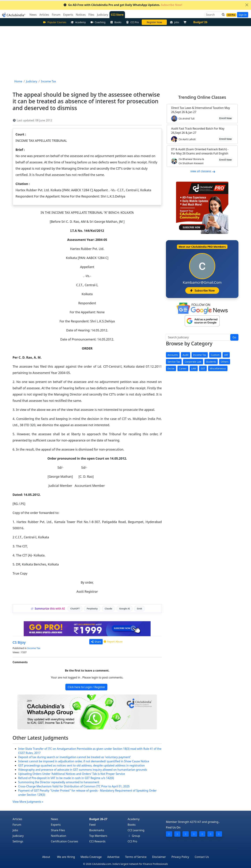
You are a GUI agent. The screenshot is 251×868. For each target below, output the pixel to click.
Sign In (243, 15)
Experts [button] (68, 15)
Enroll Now (225, 118)
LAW (194, 368)
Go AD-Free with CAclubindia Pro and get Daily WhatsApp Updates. (123, 5)
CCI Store (117, 15)
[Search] (213, 15)
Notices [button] (81, 15)
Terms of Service (136, 857)
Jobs (174, 22)
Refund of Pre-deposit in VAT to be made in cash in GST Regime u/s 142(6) (66, 778)
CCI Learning (136, 830)
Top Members (98, 836)
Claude (109, 609)
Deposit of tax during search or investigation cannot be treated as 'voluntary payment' (75, 757)
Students (211, 362)
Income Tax (34, 648)
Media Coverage (91, 857)
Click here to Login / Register (86, 687)
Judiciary (18, 836)
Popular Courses (55, 22)
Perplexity (92, 609)
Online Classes (202, 97)
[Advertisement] (125, 52)
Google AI (125, 609)
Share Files (58, 830)
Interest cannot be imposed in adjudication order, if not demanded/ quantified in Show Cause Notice (84, 761)
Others (225, 362)
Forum (17, 825)
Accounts (173, 355)
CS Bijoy (19, 642)
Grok (139, 609)
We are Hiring (66, 857)
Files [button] (91, 15)
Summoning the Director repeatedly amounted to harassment (59, 782)
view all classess (203, 171)
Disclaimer (159, 857)
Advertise (113, 857)
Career (183, 368)
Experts (56, 825)
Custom (215, 355)
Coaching (98, 22)
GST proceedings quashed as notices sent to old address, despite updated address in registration (81, 765)
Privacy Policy (180, 857)
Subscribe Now (202, 290)
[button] (222, 15)
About (46, 857)
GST (203, 368)
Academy (78, 22)
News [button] (33, 15)
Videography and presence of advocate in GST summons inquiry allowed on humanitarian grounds (83, 770)
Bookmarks (97, 830)
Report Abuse (113, 642)
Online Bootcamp (154, 22)
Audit (186, 355)
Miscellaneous (218, 368)
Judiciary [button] (102, 15)
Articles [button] (44, 15)
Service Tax (174, 362)
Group (134, 836)
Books (116, 22)
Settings (18, 841)
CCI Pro (132, 22)
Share (96, 642)
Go (234, 337)
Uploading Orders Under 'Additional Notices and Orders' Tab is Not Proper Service (72, 774)
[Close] (247, 5)
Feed (92, 825)
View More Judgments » (28, 802)
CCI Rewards (97, 841)
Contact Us (202, 857)
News (54, 819)
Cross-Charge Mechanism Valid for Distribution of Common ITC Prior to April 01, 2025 (74, 786)
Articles (17, 819)
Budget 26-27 (98, 819)
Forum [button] (56, 15)
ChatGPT (75, 609)
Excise (171, 368)
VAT (226, 355)
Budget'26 (200, 22)
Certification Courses (64, 841)
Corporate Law (193, 362)
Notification (59, 836)
